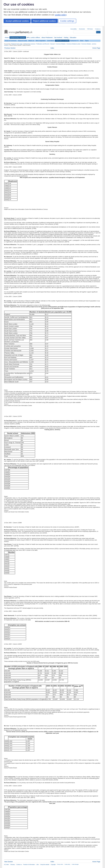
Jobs (37, 864)
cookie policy (61, 15)
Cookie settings (67, 21)
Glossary (13, 864)
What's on (31, 41)
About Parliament (47, 38)
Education (73, 38)
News (82, 41)
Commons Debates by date (73, 44)
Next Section (9, 862)
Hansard (52, 44)
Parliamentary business (18, 38)
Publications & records (62, 41)
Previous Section (10, 48)
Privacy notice (60, 864)
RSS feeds (90, 29)
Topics (87, 41)
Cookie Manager (75, 864)
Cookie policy (67, 864)
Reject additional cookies (44, 21)
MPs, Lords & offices (33, 38)
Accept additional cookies (17, 21)
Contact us (98, 29)
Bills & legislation (41, 41)
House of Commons (11, 41)
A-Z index (7, 864)
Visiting (66, 38)
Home (7, 38)
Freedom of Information (29, 864)
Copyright (53, 864)
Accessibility (74, 29)
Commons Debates (61, 44)
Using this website (45, 864)
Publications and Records (43, 44)
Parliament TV (74, 41)
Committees (51, 41)
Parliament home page (17, 44)
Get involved (58, 38)
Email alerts (82, 29)
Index (52, 48)
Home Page (96, 48)
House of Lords (22, 41)
